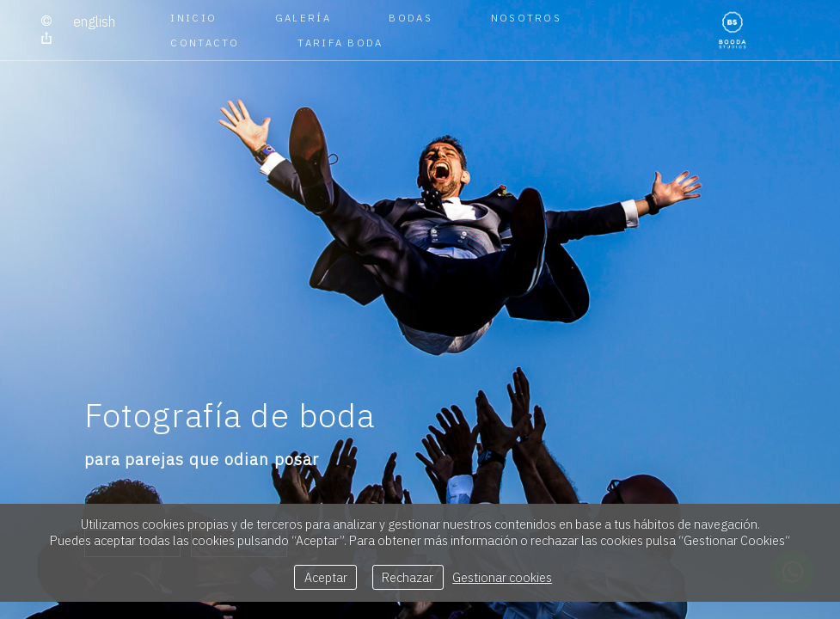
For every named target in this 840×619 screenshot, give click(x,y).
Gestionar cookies (502, 577)
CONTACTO (205, 43)
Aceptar (326, 577)
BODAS (411, 18)
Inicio (193, 18)
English (94, 21)
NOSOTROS (526, 18)
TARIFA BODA (340, 43)
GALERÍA (303, 18)
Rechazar (408, 577)
